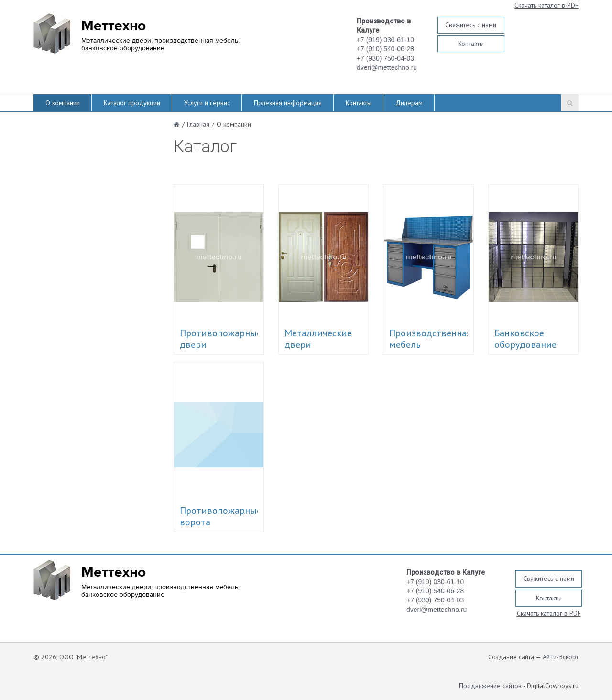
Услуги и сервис (207, 103)
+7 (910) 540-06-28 (385, 49)
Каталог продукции (132, 103)
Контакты (471, 44)
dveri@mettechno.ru (387, 67)
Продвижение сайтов (490, 686)
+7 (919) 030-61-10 (385, 40)
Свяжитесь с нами (471, 25)
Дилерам (409, 103)
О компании (63, 103)
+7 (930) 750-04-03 (385, 58)
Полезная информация (288, 103)
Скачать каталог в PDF (546, 5)
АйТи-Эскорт (561, 657)
